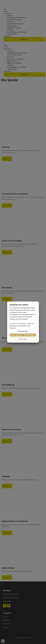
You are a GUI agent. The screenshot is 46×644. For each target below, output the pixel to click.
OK (23, 335)
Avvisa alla (23, 339)
